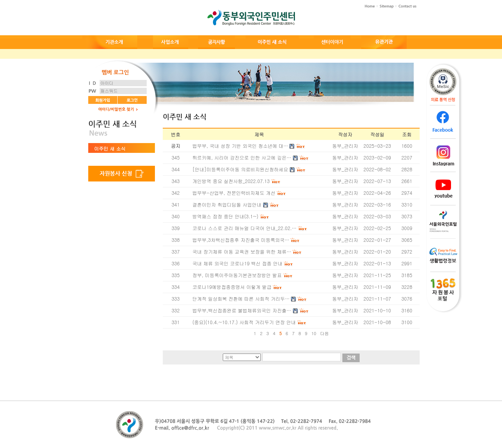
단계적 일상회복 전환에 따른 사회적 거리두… (241, 298)
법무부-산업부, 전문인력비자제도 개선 (234, 193)
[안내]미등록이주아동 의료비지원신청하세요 (240, 169)
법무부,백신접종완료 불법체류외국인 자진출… (242, 310)
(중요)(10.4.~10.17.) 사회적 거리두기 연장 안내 (244, 322)
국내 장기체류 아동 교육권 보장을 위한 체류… (242, 251)
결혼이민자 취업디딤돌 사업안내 (227, 204)
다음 (324, 333)
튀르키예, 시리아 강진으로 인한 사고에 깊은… (242, 157)
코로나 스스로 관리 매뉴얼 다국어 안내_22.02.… (245, 228)
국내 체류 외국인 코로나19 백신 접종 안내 (238, 263)
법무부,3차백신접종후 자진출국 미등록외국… (241, 240)
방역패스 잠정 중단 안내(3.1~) (226, 216)
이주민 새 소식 (110, 148)
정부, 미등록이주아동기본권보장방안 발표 (237, 275)
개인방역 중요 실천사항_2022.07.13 (231, 181)
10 (314, 333)
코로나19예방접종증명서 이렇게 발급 (232, 287)
